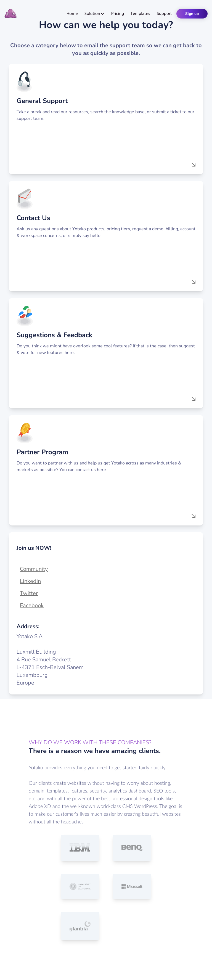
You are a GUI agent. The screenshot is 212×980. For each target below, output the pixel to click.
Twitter (29, 593)
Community (34, 569)
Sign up (192, 14)
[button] (106, 119)
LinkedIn (30, 581)
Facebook (32, 605)
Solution (95, 14)
